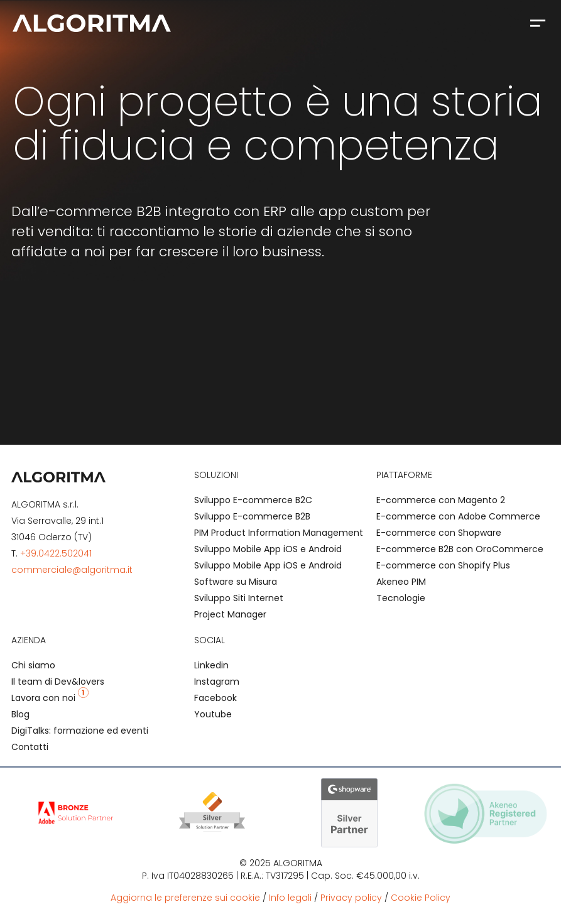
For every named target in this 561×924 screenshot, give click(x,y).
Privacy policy (351, 898)
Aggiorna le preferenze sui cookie (185, 898)
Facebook (215, 698)
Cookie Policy (421, 898)
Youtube (213, 714)
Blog (20, 714)
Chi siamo (33, 665)
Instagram (217, 682)
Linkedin (211, 665)
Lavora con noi (50, 698)
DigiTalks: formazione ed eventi (80, 731)
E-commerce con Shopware (439, 533)
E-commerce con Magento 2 (441, 500)
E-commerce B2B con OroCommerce (460, 549)
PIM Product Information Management (279, 533)
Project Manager (230, 614)
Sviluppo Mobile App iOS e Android (268, 549)
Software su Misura (236, 582)
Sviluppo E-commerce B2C (253, 500)
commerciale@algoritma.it (72, 570)
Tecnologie (401, 598)
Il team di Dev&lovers (58, 682)
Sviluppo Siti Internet (239, 598)
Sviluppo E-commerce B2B (252, 516)
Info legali (290, 898)
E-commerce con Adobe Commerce (458, 516)
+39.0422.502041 (56, 553)
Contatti (30, 747)
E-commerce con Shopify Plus (443, 565)
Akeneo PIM (401, 582)
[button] (537, 23)
